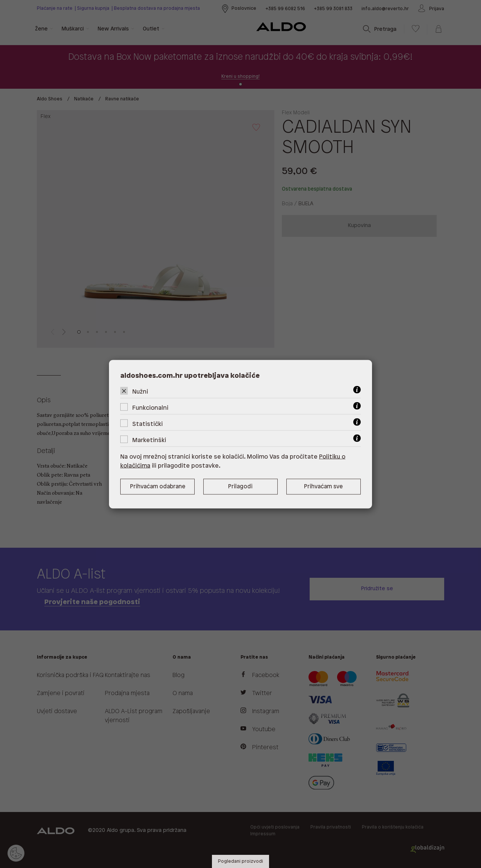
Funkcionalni (150, 408)
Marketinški (149, 440)
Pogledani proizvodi (240, 861)
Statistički (147, 424)
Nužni (140, 392)
